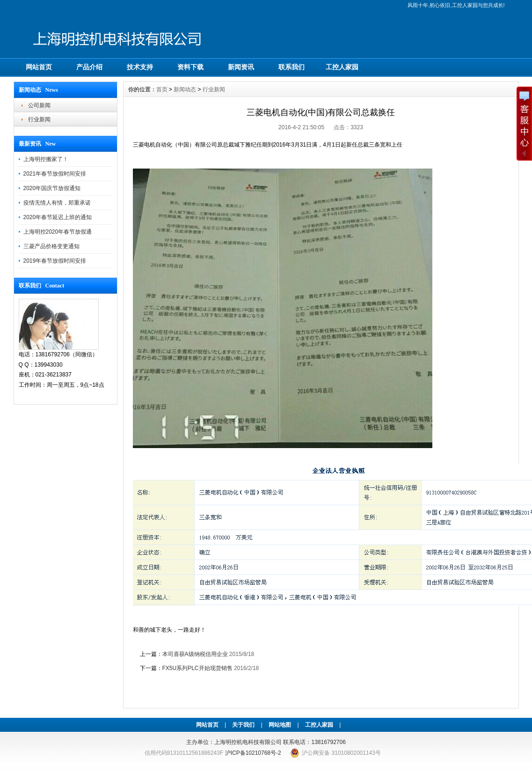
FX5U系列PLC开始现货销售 (197, 668)
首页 (162, 89)
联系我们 (292, 67)
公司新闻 (39, 105)
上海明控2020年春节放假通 (58, 232)
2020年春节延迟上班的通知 (58, 217)
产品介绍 (89, 67)
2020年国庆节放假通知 (52, 188)
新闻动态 (185, 89)
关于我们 (243, 725)
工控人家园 (342, 67)
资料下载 (190, 67)
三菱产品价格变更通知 (51, 246)
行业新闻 (39, 119)
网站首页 (39, 67)
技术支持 (140, 67)
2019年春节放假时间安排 (55, 261)
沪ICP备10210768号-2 (253, 753)
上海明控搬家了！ (46, 159)
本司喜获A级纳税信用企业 (195, 654)
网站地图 (280, 725)
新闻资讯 (241, 67)
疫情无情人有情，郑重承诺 (57, 203)
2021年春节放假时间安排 (55, 174)
